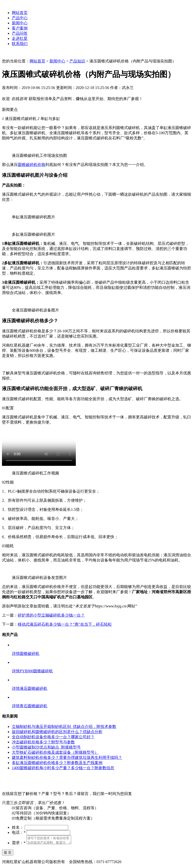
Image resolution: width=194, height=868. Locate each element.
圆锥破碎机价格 (32, 165)
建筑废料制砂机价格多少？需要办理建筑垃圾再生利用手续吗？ (67, 758)
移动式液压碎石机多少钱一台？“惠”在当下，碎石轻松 (65, 624)
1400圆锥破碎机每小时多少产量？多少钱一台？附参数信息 (63, 768)
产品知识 (77, 61)
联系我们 (20, 44)
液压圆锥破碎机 (33, 688)
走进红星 (20, 38)
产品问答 (20, 33)
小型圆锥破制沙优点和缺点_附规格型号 (46, 747)
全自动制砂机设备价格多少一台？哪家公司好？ (53, 737)
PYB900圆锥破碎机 (36, 671)
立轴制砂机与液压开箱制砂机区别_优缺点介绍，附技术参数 (64, 727)
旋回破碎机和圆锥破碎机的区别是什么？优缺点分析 (57, 732)
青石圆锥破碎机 (33, 706)
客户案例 (20, 28)
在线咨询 (89, 373)
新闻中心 (20, 23)
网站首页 (20, 13)
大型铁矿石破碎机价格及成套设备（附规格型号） (55, 752)
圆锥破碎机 (30, 654)
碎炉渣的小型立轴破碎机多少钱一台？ (51, 615)
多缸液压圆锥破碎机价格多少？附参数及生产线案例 (57, 763)
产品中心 (20, 18)
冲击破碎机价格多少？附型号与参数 (43, 742)
